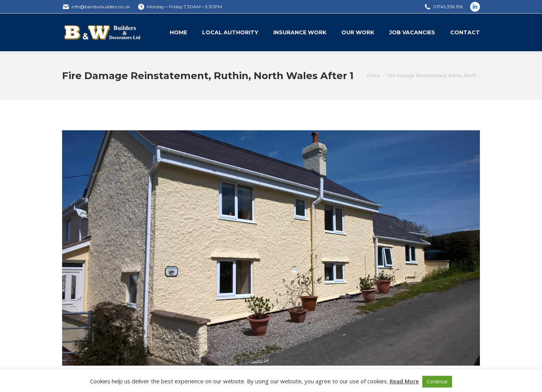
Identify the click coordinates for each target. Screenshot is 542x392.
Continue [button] (437, 381)
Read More (404, 381)
